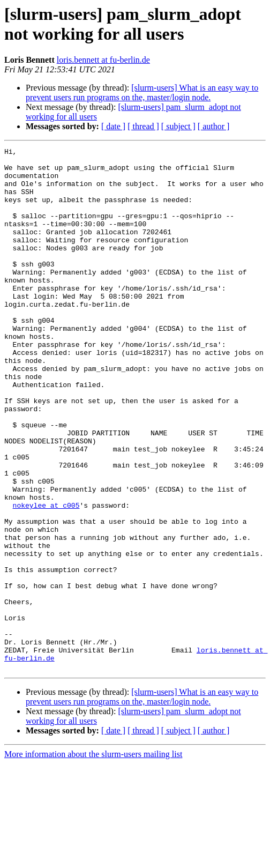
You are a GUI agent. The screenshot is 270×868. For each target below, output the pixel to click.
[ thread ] (143, 126)
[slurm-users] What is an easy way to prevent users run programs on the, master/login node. (142, 92)
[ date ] (113, 126)
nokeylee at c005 (46, 577)
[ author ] (214, 126)
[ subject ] (178, 126)
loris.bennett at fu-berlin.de (103, 60)
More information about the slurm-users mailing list (93, 859)
